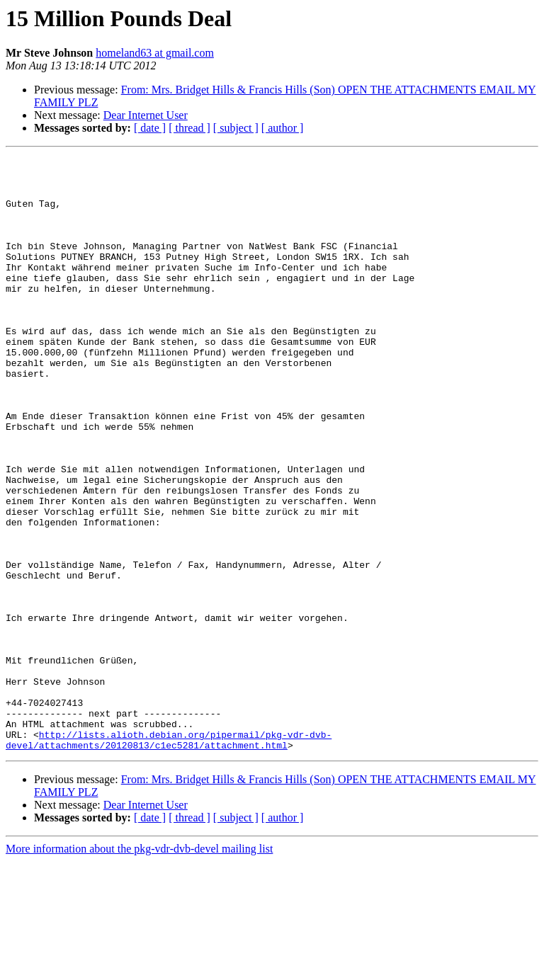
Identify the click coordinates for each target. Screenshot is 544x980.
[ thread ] (189, 128)
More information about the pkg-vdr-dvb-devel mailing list (139, 968)
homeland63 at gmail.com (155, 53)
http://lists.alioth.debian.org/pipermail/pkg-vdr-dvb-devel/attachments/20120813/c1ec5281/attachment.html (169, 857)
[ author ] (283, 128)
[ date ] (150, 128)
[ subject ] (236, 128)
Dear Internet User (146, 115)
